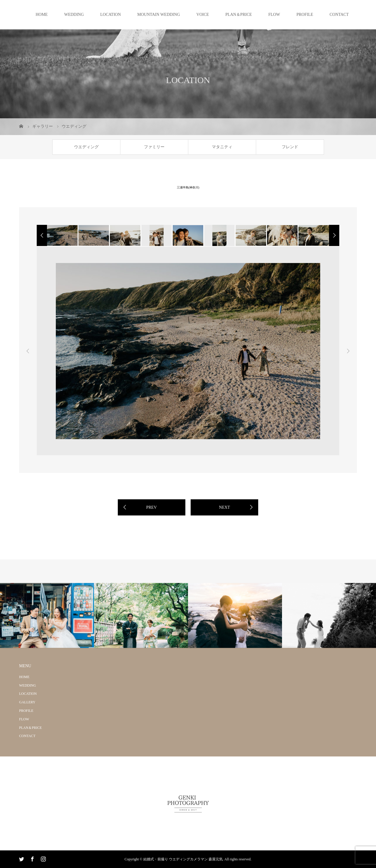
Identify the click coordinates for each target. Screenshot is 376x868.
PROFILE (305, 15)
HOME (42, 15)
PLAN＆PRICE (239, 15)
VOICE (203, 15)
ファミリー (154, 147)
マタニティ (222, 147)
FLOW (274, 15)
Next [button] (348, 351)
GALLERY (27, 702)
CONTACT (339, 15)
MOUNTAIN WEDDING (158, 15)
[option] (62, 235)
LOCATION (110, 15)
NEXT (225, 507)
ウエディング (86, 147)
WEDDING (74, 15)
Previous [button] (28, 351)
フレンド (290, 147)
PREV (152, 507)
